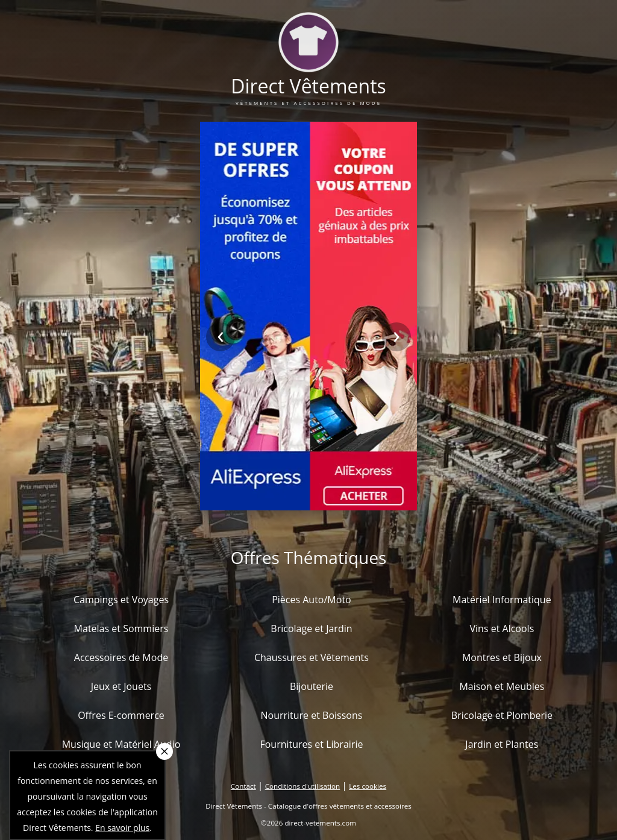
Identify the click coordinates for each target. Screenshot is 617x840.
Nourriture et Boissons (311, 715)
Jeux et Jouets (121, 686)
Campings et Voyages (121, 600)
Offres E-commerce (121, 715)
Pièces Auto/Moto (312, 600)
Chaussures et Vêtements (312, 657)
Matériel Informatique (502, 600)
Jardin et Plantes (502, 744)
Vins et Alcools (502, 628)
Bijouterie (312, 686)
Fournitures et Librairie (311, 744)
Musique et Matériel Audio (121, 744)
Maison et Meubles (502, 686)
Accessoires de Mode (121, 657)
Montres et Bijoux (502, 657)
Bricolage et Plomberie (502, 715)
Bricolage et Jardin (311, 628)
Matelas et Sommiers (121, 628)
